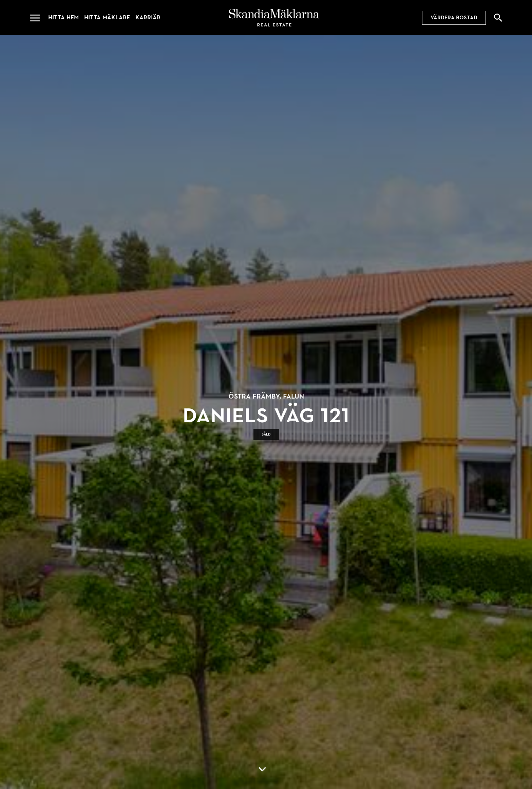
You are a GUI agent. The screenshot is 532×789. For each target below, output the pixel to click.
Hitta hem (63, 17)
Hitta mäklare (107, 17)
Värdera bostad (454, 18)
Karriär (148, 17)
